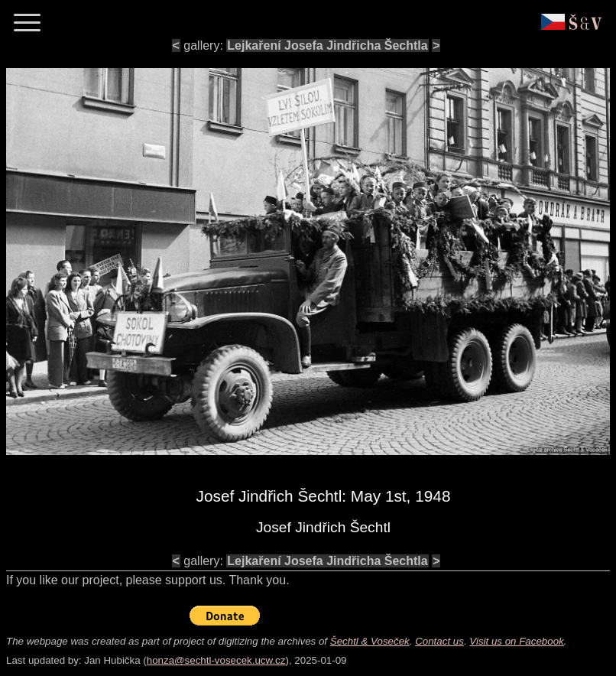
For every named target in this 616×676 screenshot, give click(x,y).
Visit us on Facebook (516, 641)
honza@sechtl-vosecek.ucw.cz (216, 660)
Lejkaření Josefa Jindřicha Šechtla (327, 45)
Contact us (439, 641)
